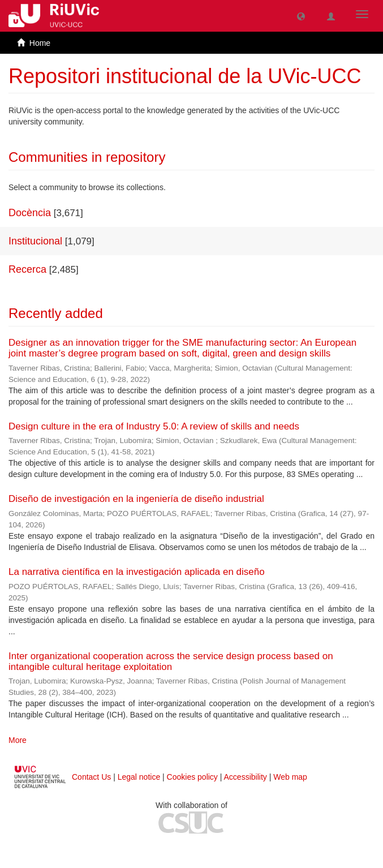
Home (40, 43)
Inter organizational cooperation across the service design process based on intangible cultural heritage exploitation (171, 661)
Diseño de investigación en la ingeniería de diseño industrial (136, 499)
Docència (30, 213)
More (18, 740)
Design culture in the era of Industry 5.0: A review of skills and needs (154, 426)
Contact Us (91, 777)
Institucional (35, 241)
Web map (290, 777)
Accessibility (246, 777)
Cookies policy (192, 777)
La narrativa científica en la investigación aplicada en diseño (137, 572)
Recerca (27, 269)
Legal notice (139, 777)
